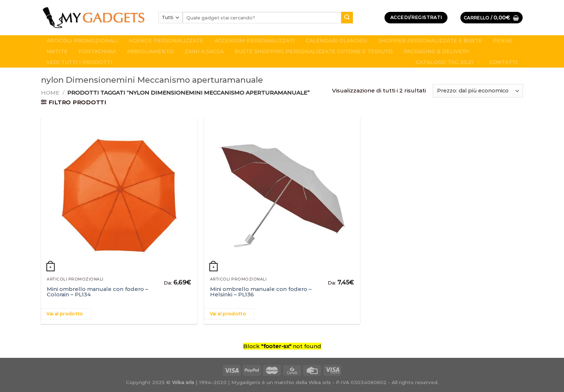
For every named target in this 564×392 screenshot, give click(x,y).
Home (50, 93)
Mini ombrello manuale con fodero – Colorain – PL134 (97, 292)
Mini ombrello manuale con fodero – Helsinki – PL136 (261, 292)
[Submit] (347, 18)
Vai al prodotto (65, 314)
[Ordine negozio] (478, 91)
